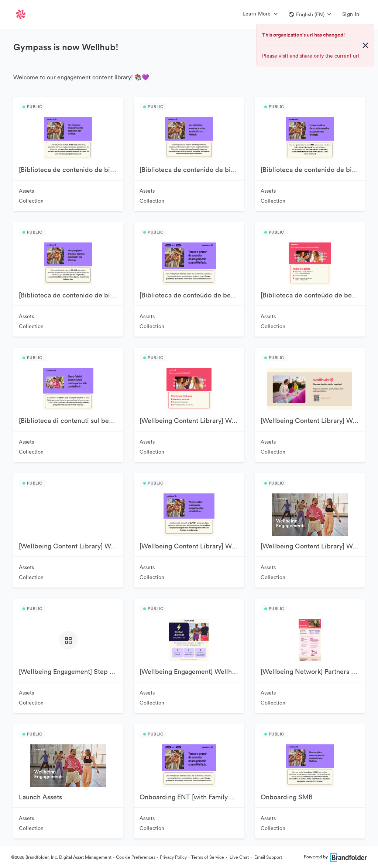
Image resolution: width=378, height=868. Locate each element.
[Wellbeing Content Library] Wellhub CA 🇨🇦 (192, 421)
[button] (310, 14)
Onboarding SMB (287, 797)
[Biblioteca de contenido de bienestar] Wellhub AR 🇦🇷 (71, 170)
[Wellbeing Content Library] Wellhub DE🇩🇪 (71, 546)
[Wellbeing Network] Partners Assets (313, 671)
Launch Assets (40, 797)
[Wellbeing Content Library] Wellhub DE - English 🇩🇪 (313, 421)
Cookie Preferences (136, 857)
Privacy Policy (173, 857)
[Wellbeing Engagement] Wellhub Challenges (192, 671)
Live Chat (239, 857)
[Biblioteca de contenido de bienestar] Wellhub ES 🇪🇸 (313, 170)
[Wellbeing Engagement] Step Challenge (71, 671)
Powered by (335, 857)
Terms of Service (208, 857)
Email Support (268, 857)
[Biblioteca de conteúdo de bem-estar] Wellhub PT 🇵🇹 (313, 295)
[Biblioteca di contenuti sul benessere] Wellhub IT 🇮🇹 (71, 421)
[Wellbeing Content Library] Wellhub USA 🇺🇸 (313, 546)
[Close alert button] (365, 45)
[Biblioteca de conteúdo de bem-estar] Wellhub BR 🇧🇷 (192, 295)
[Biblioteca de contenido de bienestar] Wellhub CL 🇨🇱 (192, 170)
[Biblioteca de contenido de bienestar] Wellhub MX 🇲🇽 (71, 295)
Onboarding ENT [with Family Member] (192, 797)
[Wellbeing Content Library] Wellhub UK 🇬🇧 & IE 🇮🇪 (192, 546)
